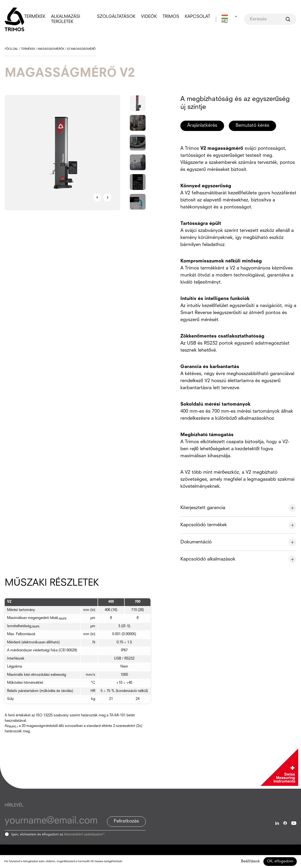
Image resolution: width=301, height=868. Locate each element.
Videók (149, 17)
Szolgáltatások (116, 17)
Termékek (35, 17)
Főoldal (12, 49)
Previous (97, 197)
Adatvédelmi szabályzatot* (84, 834)
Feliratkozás (126, 821)
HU (225, 22)
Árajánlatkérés (202, 126)
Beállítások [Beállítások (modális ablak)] (250, 861)
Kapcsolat (198, 17)
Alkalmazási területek (66, 19)
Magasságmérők (51, 49)
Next (107, 197)
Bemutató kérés (252, 126)
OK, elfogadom (280, 861)
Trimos (171, 17)
